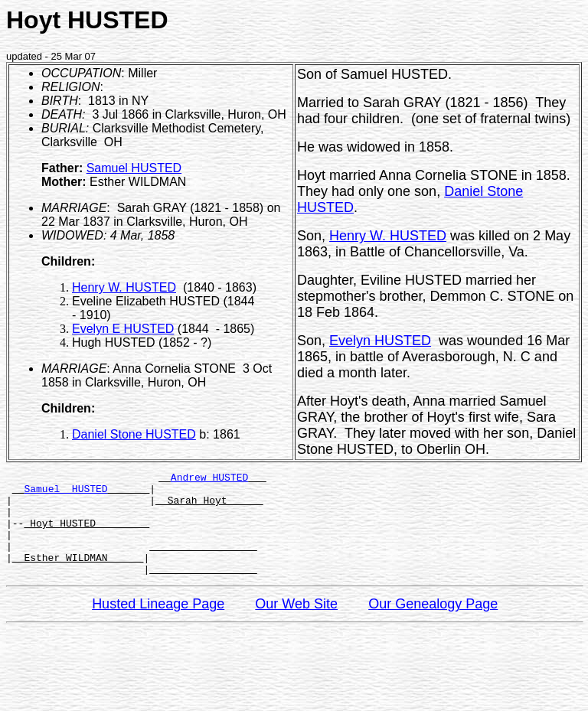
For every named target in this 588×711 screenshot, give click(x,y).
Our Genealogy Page (433, 625)
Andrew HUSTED (209, 479)
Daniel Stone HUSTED (134, 434)
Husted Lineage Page (158, 625)
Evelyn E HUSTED (123, 329)
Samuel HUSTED (134, 168)
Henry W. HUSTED (124, 287)
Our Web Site (296, 625)
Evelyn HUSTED (380, 341)
